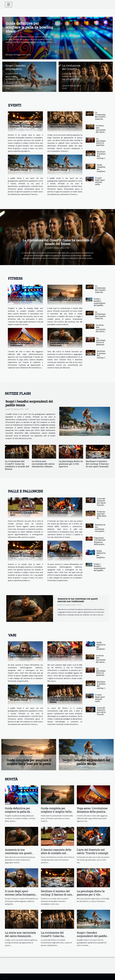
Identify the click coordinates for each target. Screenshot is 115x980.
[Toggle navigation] (9, 4)
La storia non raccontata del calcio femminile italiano (64, 126)
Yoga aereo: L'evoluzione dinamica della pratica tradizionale (22, 343)
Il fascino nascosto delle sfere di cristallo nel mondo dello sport (25, 513)
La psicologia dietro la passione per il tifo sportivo (101, 144)
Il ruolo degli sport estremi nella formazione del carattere (100, 184)
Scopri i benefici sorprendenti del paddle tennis (16, 71)
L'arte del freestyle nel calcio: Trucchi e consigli (64, 512)
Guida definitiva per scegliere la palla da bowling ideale (29, 27)
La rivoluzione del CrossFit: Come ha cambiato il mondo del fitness (100, 119)
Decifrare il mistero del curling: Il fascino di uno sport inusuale (26, 126)
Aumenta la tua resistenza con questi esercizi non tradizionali (65, 343)
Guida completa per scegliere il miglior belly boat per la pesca (101, 172)
